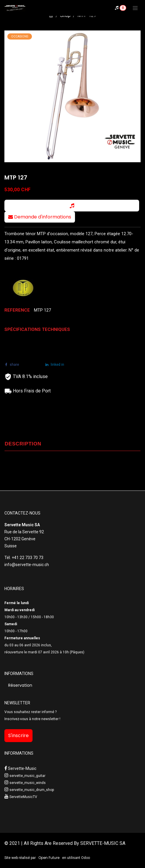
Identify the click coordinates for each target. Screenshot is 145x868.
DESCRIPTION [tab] (23, 444)
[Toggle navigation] (135, 8)
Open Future (49, 858)
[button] (72, 206)
